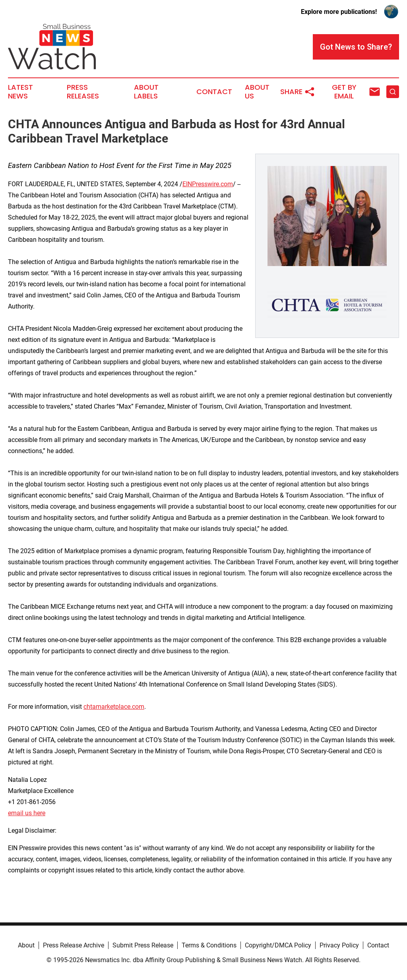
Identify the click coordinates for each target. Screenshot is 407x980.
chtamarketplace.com (114, 707)
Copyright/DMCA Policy (278, 945)
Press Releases (83, 92)
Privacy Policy (339, 945)
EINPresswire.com (208, 184)
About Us (257, 92)
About (26, 945)
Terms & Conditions (209, 945)
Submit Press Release (143, 945)
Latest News (20, 92)
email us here (27, 813)
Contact (214, 92)
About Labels (146, 92)
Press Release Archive (74, 945)
